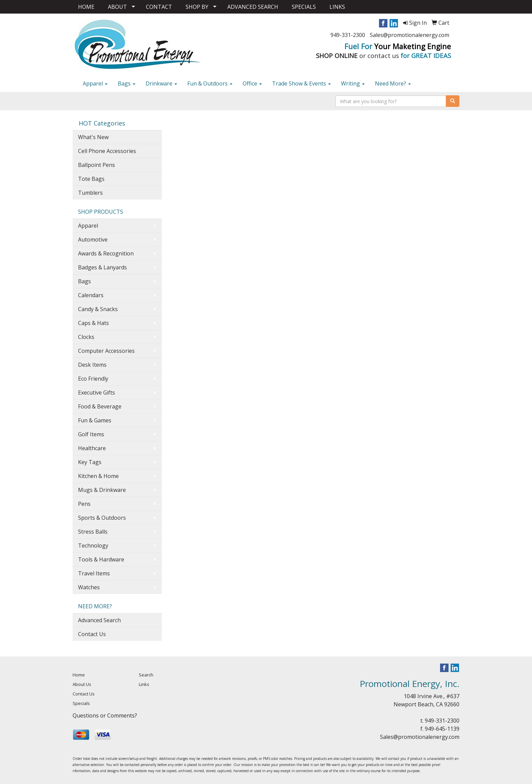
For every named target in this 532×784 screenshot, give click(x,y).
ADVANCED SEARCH (253, 7)
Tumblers (90, 193)
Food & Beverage (100, 406)
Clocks (86, 337)
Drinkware (161, 83)
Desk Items (92, 365)
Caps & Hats (93, 323)
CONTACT (159, 7)
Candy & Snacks (98, 309)
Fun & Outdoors (210, 83)
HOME (86, 7)
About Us (82, 684)
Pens (84, 504)
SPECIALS (304, 7)
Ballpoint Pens (97, 165)
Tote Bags (91, 179)
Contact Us (92, 634)
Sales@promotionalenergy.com (410, 35)
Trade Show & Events (301, 83)
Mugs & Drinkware (102, 490)
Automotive (93, 240)
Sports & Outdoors (102, 518)
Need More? (393, 83)
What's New (93, 137)
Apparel (95, 83)
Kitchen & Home (98, 476)
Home (79, 675)
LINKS (337, 7)
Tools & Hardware (101, 559)
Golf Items (91, 434)
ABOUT (117, 7)
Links (144, 684)
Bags (127, 83)
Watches (89, 587)
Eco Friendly (93, 379)
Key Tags (90, 462)
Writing (353, 83)
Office (252, 83)
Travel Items (94, 573)
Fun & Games (95, 420)
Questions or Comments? (105, 715)
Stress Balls (93, 532)
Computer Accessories (106, 351)
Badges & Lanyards (102, 267)
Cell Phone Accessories (107, 151)
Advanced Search (99, 620)
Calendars (91, 295)
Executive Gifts (97, 393)
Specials (81, 703)
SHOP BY (197, 7)
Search (146, 675)
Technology (93, 546)
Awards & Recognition (106, 253)
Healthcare (92, 448)
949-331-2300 (348, 35)
